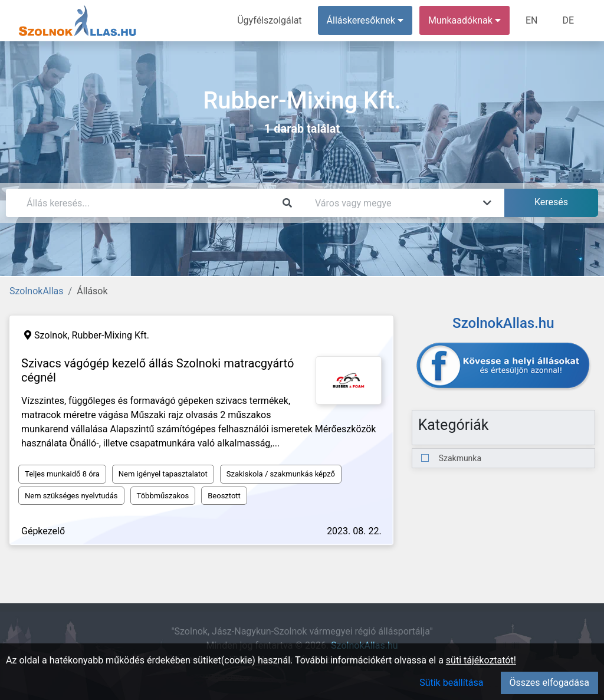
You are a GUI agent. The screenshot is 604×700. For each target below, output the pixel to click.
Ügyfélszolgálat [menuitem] (269, 20)
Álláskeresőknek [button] (365, 20)
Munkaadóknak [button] (465, 20)
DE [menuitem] (568, 20)
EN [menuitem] (532, 20)
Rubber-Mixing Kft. (111, 335)
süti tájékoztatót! (481, 660)
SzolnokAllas (37, 291)
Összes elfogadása (549, 683)
